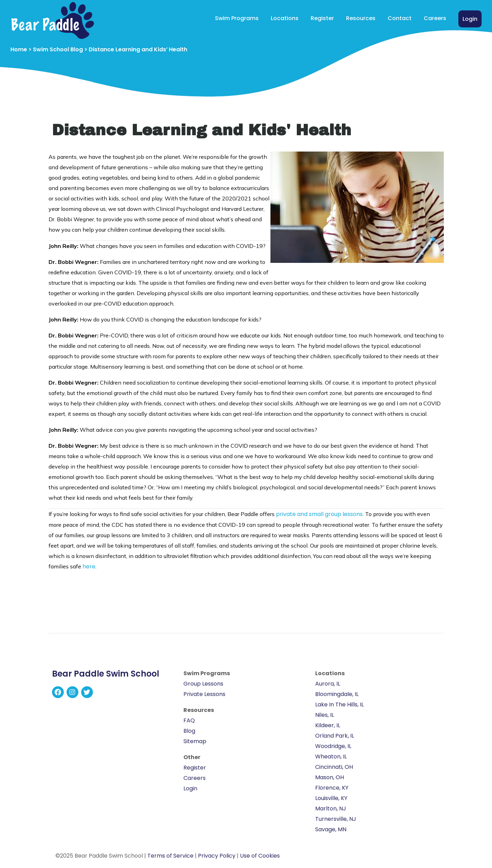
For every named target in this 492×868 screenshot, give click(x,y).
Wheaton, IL (331, 757)
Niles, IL (325, 715)
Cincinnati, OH (334, 767)
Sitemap (195, 741)
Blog (189, 731)
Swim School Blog (58, 49)
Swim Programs (237, 18)
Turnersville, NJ (336, 819)
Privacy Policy (217, 856)
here (89, 566)
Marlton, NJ (331, 809)
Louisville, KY (331, 798)
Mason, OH (330, 777)
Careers (435, 18)
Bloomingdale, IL (337, 694)
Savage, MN (331, 829)
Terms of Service (170, 856)
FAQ (189, 720)
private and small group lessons (319, 514)
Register (322, 18)
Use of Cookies (260, 856)
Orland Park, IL (335, 736)
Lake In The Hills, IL (339, 704)
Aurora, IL (328, 684)
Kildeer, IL (328, 725)
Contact (400, 18)
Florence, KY (332, 788)
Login (470, 19)
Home (19, 49)
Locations (285, 18)
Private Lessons (204, 694)
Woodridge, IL (333, 746)
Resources (361, 18)
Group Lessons (203, 684)
